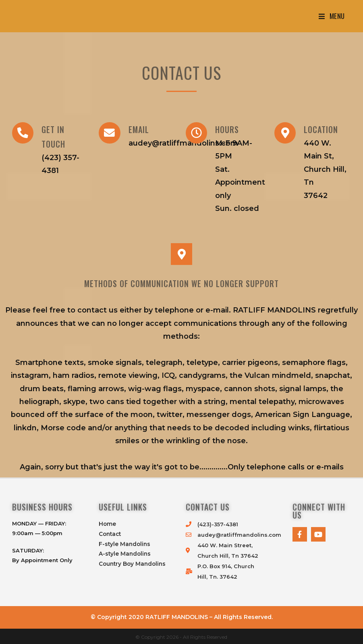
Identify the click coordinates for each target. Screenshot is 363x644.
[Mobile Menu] (332, 16)
